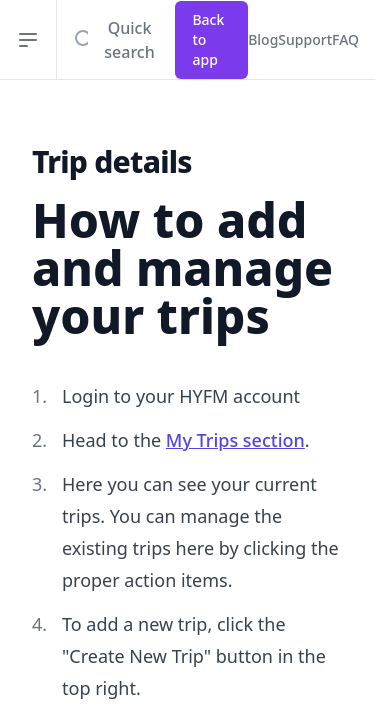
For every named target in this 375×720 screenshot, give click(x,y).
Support (305, 39)
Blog (263, 39)
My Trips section (235, 440)
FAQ (345, 39)
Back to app (208, 39)
